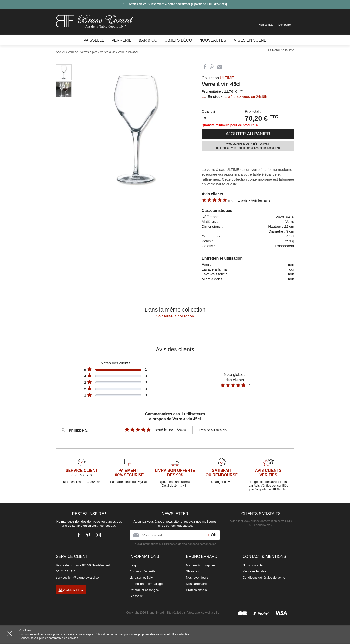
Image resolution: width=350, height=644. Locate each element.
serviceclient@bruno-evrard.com (79, 577)
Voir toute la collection (175, 316)
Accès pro (71, 590)
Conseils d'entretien (143, 571)
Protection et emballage (146, 584)
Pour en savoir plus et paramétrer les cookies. (49, 638)
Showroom (193, 571)
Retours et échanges (144, 590)
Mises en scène (250, 40)
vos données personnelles (199, 544)
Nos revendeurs (197, 577)
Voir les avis (261, 200)
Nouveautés (213, 40)
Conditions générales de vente (264, 577)
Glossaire (136, 596)
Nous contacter (253, 565)
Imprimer (228, 67)
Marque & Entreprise (200, 565)
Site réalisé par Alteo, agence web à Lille (193, 613)
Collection (218, 78)
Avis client (257, 521)
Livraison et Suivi (141, 577)
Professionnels (196, 590)
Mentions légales (254, 571)
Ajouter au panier (248, 134)
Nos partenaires (197, 584)
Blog (133, 565)
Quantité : (210, 111)
